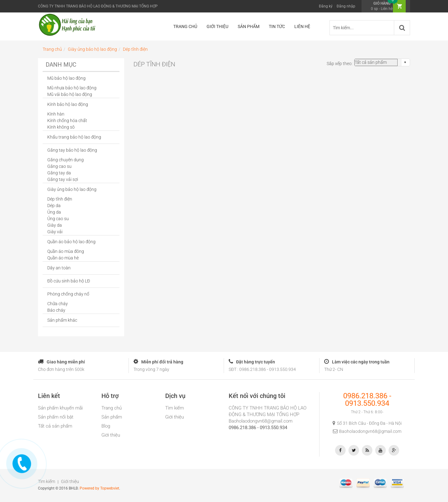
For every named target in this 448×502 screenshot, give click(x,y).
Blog (106, 426)
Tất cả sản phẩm (55, 426)
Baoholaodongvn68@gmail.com (261, 421)
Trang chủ (112, 408)
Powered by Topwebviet (99, 488)
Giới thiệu (111, 435)
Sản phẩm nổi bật (56, 417)
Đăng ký (326, 6)
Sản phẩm (112, 417)
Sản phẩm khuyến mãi (60, 408)
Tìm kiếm (175, 408)
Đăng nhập (346, 6)
